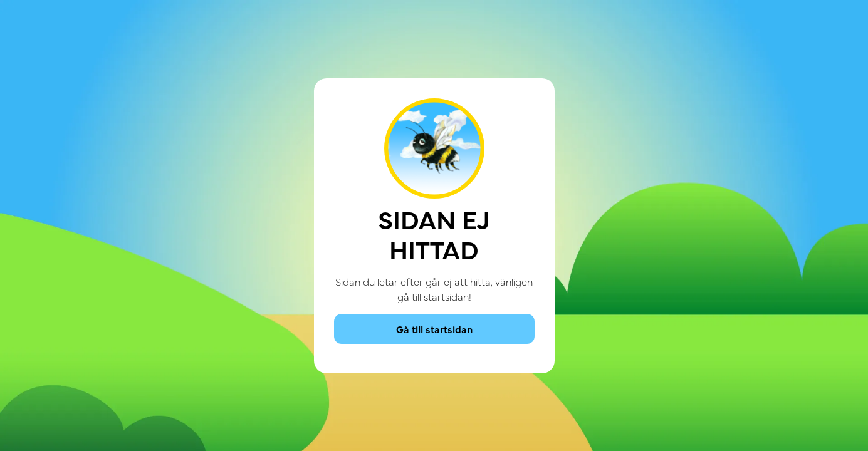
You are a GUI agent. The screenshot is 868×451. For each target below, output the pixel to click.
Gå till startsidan (434, 329)
